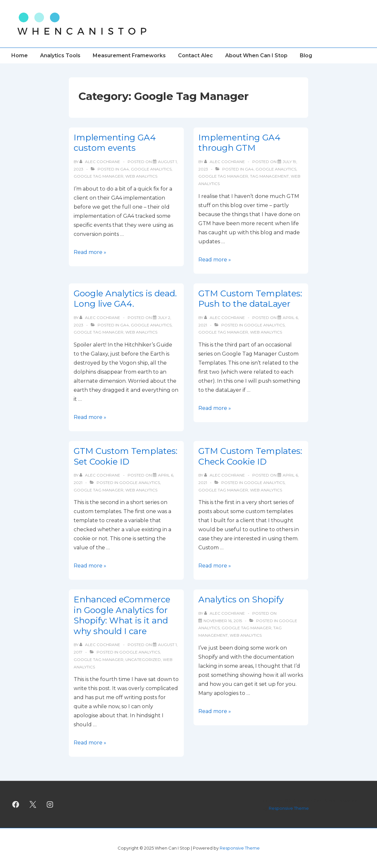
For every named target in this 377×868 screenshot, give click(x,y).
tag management (269, 176)
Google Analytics (151, 169)
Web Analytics (141, 176)
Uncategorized (143, 659)
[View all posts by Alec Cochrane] (100, 162)
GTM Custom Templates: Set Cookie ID (126, 456)
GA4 (125, 169)
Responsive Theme (289, 808)
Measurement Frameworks (129, 55)
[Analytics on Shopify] (223, 621)
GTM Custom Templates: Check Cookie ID (250, 456)
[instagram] (50, 805)
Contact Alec (195, 55)
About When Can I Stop (256, 55)
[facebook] (16, 805)
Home (20, 55)
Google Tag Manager (99, 176)
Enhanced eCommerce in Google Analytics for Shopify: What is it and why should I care (122, 615)
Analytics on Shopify (241, 599)
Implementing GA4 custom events (115, 143)
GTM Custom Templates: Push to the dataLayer (250, 299)
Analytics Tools (60, 55)
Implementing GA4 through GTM (239, 143)
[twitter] (33, 805)
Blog (306, 55)
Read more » (90, 252)
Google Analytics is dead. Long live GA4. (125, 299)
